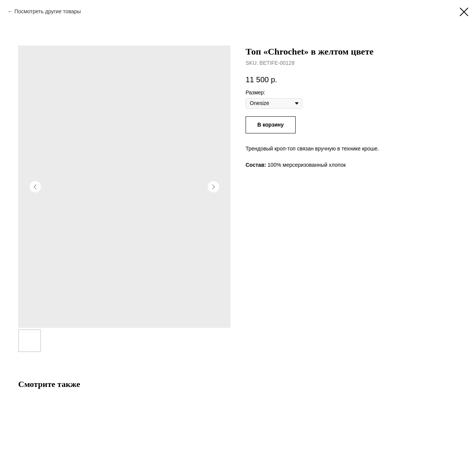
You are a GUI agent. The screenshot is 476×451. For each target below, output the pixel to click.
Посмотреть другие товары (48, 11)
